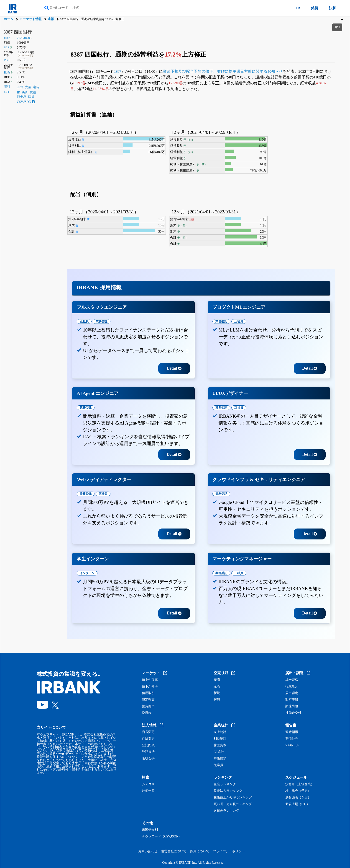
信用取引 (148, 693)
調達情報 (292, 706)
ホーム (8, 19)
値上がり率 (150, 680)
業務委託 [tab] (102, 321)
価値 (31, 96)
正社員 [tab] (84, 321)
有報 (20, 87)
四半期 (22, 96)
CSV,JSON (26, 102)
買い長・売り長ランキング (233, 804)
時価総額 (220, 759)
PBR (7, 60)
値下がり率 (150, 687)
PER (7, 47)
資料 (7, 87)
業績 (33, 92)
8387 (7, 38)
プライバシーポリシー (229, 851)
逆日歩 (147, 713)
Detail (174, 368)
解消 (217, 700)
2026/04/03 (24, 38)
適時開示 (292, 732)
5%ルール (292, 745)
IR (298, 8)
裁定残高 (148, 700)
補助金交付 (293, 713)
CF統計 (219, 752)
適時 (36, 87)
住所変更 (148, 739)
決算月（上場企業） (300, 784)
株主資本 (220, 745)
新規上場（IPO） (298, 804)
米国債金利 (150, 830)
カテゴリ (148, 784)
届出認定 (292, 693)
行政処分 (292, 687)
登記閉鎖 (148, 745)
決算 (332, 8)
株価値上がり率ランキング (233, 798)
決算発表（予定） (298, 798)
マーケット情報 (31, 19)
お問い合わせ (148, 851)
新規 (217, 693)
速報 (51, 19)
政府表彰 (292, 700)
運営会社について (174, 851)
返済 (217, 687)
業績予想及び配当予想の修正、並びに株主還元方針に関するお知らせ (223, 71)
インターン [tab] (87, 573)
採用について (200, 851)
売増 (217, 680)
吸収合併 (148, 759)
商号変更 (148, 732)
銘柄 (314, 8)
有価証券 (292, 739)
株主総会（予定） (298, 791)
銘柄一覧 (148, 791)
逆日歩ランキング (226, 811)
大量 (28, 87)
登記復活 (148, 752)
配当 (7, 72)
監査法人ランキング (228, 791)
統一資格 (292, 680)
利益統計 (220, 739)
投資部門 (148, 706)
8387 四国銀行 (18, 32)
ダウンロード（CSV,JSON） (162, 837)
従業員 (218, 765)
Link (7, 92)
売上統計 (220, 732)
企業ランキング (225, 784)
